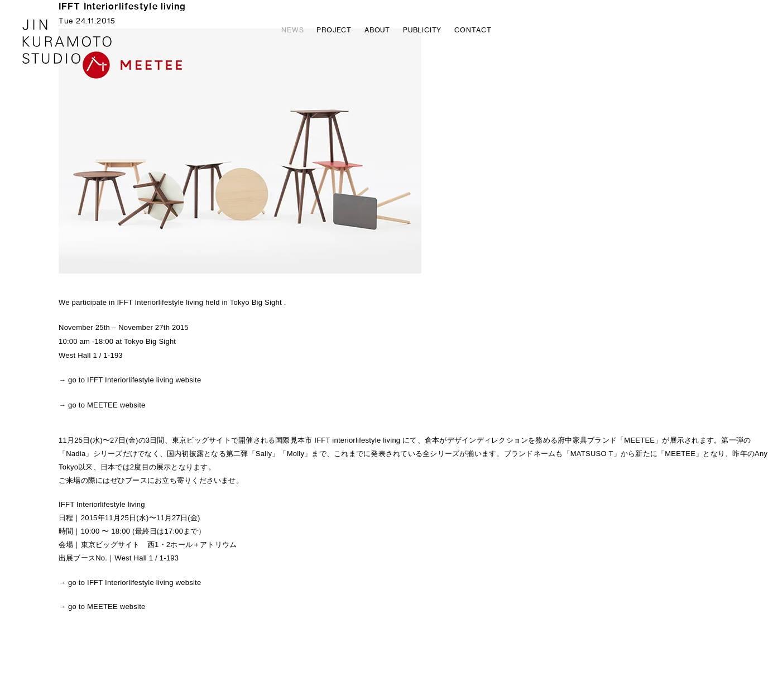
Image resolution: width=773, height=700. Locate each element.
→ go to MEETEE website (102, 405)
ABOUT (377, 30)
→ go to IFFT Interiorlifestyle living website (130, 380)
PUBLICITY (422, 30)
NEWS (292, 30)
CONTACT (473, 30)
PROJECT (334, 30)
